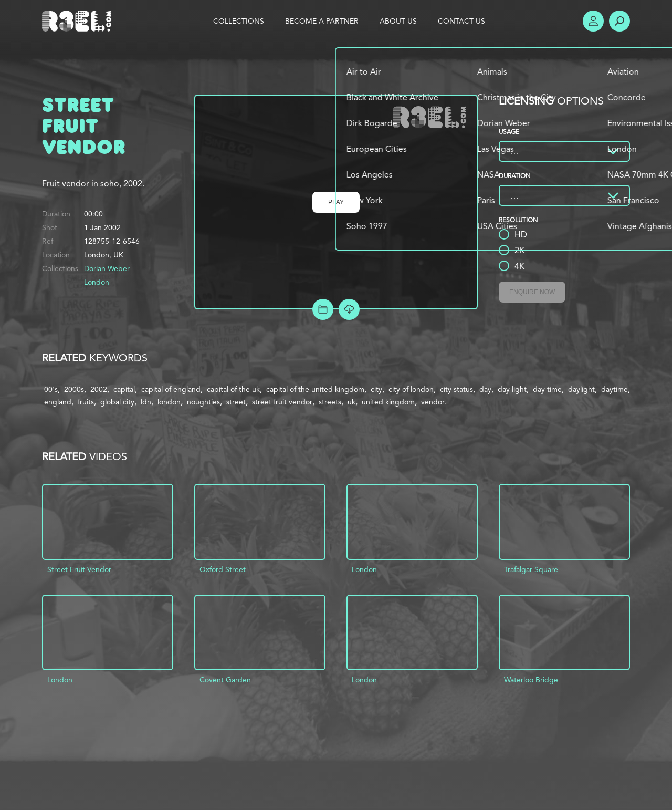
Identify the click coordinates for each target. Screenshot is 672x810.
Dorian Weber (107, 268)
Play (336, 202)
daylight (581, 389)
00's (51, 389)
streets (330, 402)
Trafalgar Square (531, 569)
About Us (398, 21)
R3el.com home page (79, 21)
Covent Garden (225, 680)
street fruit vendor (282, 402)
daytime (615, 389)
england (58, 402)
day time (547, 389)
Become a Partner (322, 21)
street (236, 402)
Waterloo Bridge (531, 680)
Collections (239, 21)
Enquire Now (532, 292)
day (485, 389)
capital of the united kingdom (315, 389)
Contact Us (461, 21)
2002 (99, 389)
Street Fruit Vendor (79, 569)
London (97, 282)
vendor (433, 402)
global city (117, 402)
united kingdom (388, 402)
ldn (146, 402)
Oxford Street (223, 569)
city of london (411, 389)
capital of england (171, 389)
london (169, 402)
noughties (203, 402)
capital (124, 389)
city (376, 389)
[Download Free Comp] (349, 309)
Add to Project (323, 309)
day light (512, 389)
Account (593, 21)
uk (351, 402)
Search (619, 21)
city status (456, 389)
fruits (86, 402)
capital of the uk (233, 389)
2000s (74, 389)
